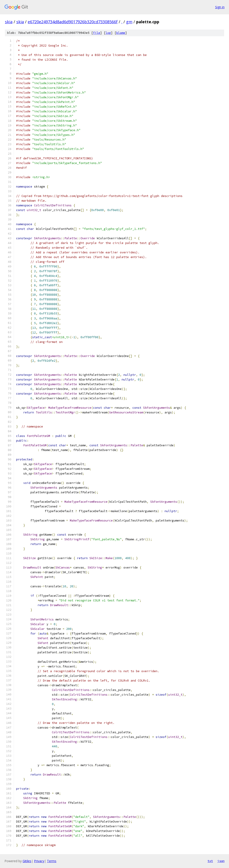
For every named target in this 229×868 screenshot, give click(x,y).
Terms (52, 861)
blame (121, 33)
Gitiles (27, 861)
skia (9, 22)
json (221, 861)
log (108, 33)
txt (210, 861)
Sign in (220, 7)
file (97, 33)
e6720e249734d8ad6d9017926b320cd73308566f (73, 22)
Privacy (39, 861)
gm (129, 22)
